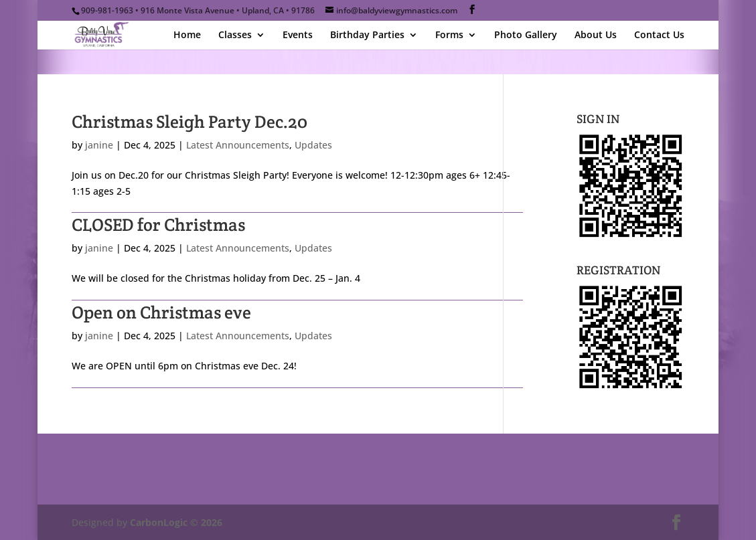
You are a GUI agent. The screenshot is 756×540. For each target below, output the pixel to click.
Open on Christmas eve (161, 312)
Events (298, 35)
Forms (449, 35)
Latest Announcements (238, 145)
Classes (235, 35)
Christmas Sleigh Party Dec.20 (190, 121)
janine (99, 145)
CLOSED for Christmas (158, 224)
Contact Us (659, 35)
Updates (313, 145)
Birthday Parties (367, 35)
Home (187, 35)
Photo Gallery (526, 35)
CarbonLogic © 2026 (176, 522)
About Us (596, 35)
